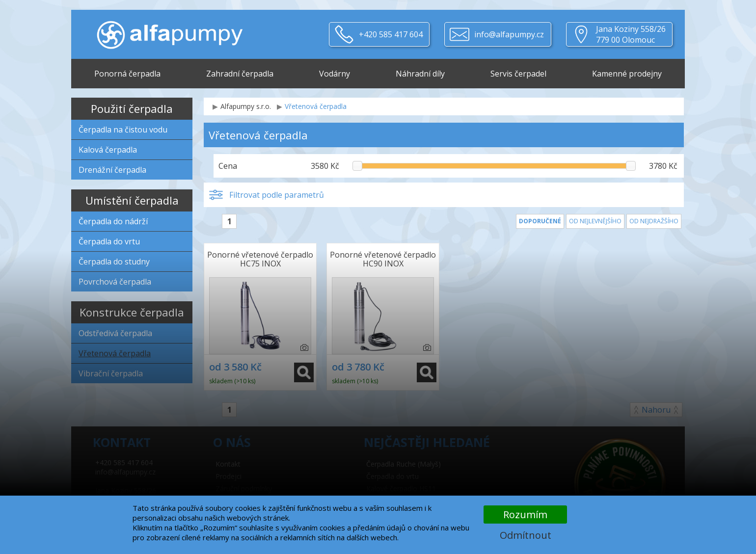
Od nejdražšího (654, 221)
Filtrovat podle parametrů (277, 195)
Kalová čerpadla (108, 150)
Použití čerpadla (132, 108)
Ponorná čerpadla (127, 74)
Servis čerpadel (518, 74)
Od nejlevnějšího (595, 221)
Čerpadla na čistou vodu (123, 130)
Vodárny (335, 74)
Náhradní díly (420, 74)
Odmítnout (526, 535)
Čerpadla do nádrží (113, 221)
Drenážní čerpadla (112, 170)
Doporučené (540, 221)
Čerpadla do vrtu (109, 241)
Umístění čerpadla (132, 200)
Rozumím (525, 514)
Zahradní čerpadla (240, 74)
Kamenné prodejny (627, 74)
